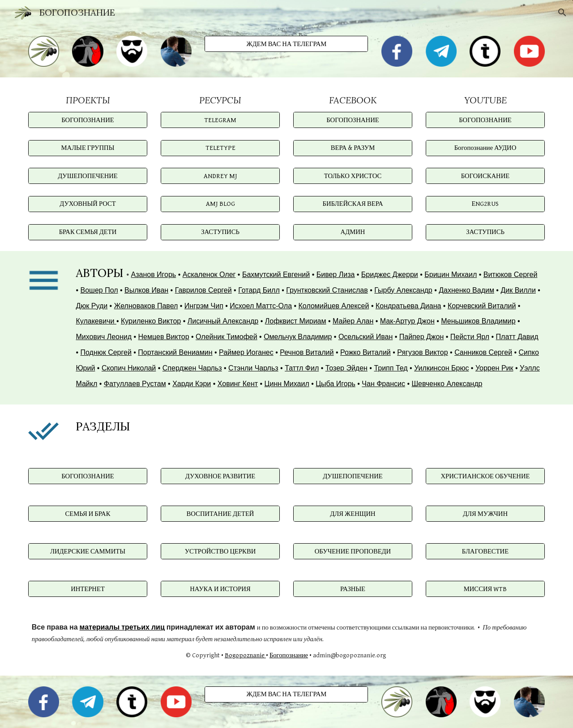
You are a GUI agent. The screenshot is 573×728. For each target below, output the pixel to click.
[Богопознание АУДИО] (485, 148)
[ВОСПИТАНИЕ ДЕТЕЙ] (220, 514)
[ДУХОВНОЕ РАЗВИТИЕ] (220, 476)
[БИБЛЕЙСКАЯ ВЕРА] (353, 204)
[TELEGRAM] (220, 120)
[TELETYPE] (220, 148)
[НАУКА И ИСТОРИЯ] (220, 589)
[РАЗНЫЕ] (353, 589)
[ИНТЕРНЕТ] (88, 589)
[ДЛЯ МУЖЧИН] (485, 514)
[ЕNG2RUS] (485, 204)
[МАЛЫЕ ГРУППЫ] (88, 148)
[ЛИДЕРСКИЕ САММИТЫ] (88, 551)
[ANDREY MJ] (220, 176)
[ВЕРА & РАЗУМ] (353, 148)
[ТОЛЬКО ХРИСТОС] (353, 176)
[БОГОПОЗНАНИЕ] (88, 120)
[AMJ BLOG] (220, 204)
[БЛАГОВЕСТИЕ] (485, 551)
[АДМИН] (353, 232)
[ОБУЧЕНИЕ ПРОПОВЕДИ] (353, 551)
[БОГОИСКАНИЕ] (485, 176)
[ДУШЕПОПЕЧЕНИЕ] (88, 176)
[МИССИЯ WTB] (485, 589)
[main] (88, 100)
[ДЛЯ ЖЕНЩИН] (353, 514)
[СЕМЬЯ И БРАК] (88, 514)
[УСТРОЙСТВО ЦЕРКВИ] (220, 551)
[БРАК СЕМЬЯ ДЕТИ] (88, 232)
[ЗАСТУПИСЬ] (220, 232)
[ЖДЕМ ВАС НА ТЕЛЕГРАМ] (286, 44)
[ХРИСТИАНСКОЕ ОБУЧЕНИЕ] (485, 476)
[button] (562, 13)
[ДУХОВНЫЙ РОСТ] (88, 204)
